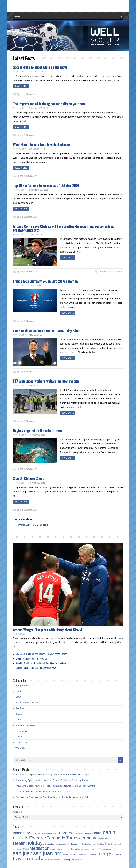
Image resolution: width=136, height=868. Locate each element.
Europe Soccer (23, 686)
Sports (19, 720)
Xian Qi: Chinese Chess (29, 478)
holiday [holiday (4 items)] (34, 843)
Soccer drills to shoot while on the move (40, 67)
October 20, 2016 (37, 149)
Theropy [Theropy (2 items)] (105, 854)
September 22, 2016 (39, 190)
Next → (47, 525)
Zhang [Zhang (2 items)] (65, 859)
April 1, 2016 (35, 386)
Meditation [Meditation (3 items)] (39, 848)
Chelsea (119, 272)
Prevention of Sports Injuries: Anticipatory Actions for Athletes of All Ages (52, 775)
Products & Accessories (28, 703)
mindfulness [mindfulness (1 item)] (62, 849)
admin (23, 72)
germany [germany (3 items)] (88, 838)
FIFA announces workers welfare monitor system (46, 381)
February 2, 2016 (37, 483)
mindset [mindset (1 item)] (71, 849)
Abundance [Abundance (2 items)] (21, 833)
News (18, 697)
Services (20, 708)
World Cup (21, 748)
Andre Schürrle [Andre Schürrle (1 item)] (37, 833)
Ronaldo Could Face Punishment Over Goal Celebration (41, 663)
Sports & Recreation (27, 94)
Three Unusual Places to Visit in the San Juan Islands (43, 792)
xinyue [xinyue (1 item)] (57, 860)
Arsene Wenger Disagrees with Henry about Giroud (47, 630)
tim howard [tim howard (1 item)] (116, 854)
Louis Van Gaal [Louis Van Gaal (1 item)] (98, 844)
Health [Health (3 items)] (19, 843)
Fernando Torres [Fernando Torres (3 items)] (63, 838)
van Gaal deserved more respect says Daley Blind (46, 330)
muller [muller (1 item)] (77, 849)
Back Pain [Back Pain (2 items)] (67, 833)
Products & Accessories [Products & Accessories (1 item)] (101, 849)
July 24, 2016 (35, 234)
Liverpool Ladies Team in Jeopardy (31, 658)
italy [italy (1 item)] (45, 844)
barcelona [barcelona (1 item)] (79, 833)
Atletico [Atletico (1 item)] (56, 833)
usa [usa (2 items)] (51, 859)
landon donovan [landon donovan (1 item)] (75, 844)
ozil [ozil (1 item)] (89, 849)
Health (19, 691)
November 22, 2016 (38, 108)
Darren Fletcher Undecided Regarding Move (36, 668)
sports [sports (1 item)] (80, 854)
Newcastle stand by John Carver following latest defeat (41, 654)
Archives (17, 812)
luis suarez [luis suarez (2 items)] (113, 844)
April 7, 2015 (19, 634)
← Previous (19, 525)
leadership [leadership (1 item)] (87, 844)
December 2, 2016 (38, 72)
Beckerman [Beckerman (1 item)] (89, 833)
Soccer (19, 714)
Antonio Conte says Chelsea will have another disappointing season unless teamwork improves (63, 228)
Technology (21, 731)
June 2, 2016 (35, 286)
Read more (21, 86)
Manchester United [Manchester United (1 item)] (21, 849)
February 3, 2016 (37, 435)
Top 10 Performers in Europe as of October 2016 (46, 185)
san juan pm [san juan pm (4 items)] (47, 853)
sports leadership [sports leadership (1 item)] (91, 854)
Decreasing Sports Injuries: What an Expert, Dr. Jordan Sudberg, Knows (52, 780)
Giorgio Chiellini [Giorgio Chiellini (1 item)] (103, 839)
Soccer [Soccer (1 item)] (65, 854)
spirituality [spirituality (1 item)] (73, 854)
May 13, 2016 (36, 335)
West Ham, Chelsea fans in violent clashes (42, 144)
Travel (19, 737)
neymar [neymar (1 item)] (84, 849)
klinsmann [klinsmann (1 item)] (63, 844)
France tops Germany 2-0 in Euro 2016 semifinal (46, 281)
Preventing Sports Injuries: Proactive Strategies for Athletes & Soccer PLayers (55, 786)
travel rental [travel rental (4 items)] (26, 858)
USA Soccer (22, 742)
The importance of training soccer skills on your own (49, 104)
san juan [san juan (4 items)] (23, 853)
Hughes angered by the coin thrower (38, 430)
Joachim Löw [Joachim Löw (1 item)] (53, 844)
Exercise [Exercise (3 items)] (38, 838)
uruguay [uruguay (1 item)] (44, 860)
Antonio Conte (106, 272)
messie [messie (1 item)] (53, 849)
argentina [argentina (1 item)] (48, 833)
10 (41, 525)
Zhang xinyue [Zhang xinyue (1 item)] (76, 860)
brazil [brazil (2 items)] (98, 833)
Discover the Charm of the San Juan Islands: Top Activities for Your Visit (52, 797)
